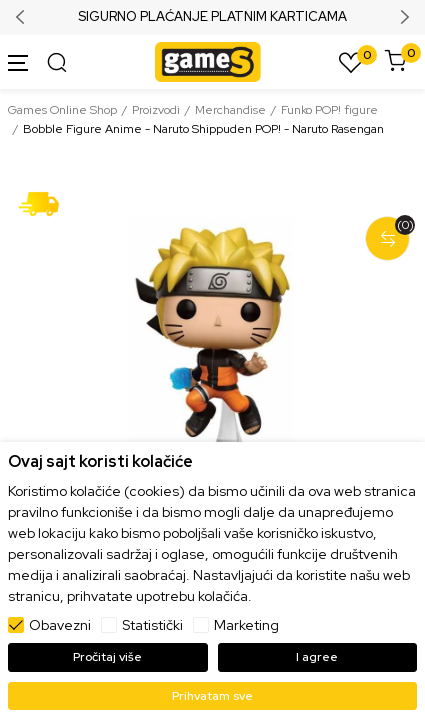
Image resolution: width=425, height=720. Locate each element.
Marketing (246, 625)
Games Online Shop (62, 110)
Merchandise (230, 110)
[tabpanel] (212, 340)
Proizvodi (156, 110)
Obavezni (60, 625)
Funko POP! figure (329, 110)
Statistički (152, 625)
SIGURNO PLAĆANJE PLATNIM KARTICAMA (212, 17)
